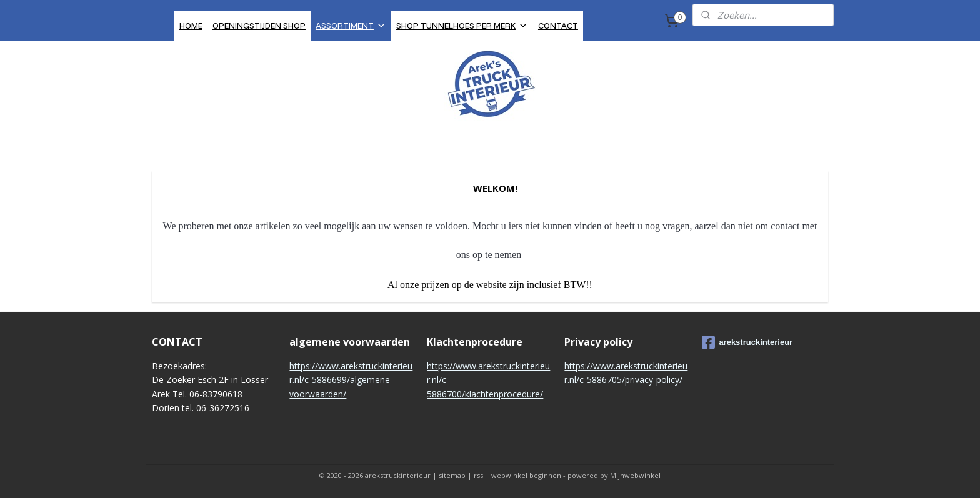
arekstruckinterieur (747, 342)
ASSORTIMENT (351, 25)
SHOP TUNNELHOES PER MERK (462, 25)
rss (478, 475)
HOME (191, 25)
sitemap (452, 475)
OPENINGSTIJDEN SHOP (259, 25)
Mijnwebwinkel (635, 475)
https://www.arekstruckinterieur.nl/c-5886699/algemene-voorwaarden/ (351, 380)
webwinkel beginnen (526, 475)
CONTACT (558, 25)
